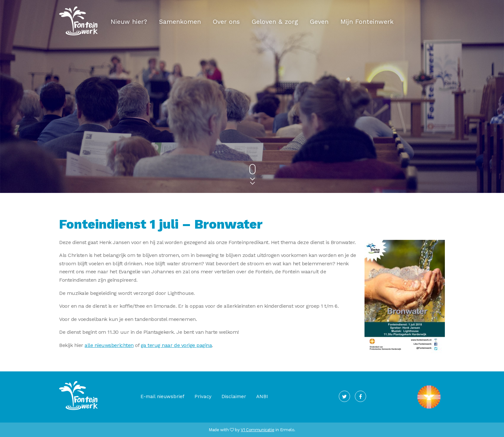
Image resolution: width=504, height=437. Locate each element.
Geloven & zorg (275, 22)
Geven (319, 22)
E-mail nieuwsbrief (162, 396)
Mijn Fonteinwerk (367, 22)
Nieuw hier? (129, 22)
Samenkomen (180, 22)
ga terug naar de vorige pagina (176, 345)
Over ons (226, 22)
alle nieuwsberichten (109, 345)
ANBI (262, 396)
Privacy (203, 396)
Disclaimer (234, 396)
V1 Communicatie (257, 430)
